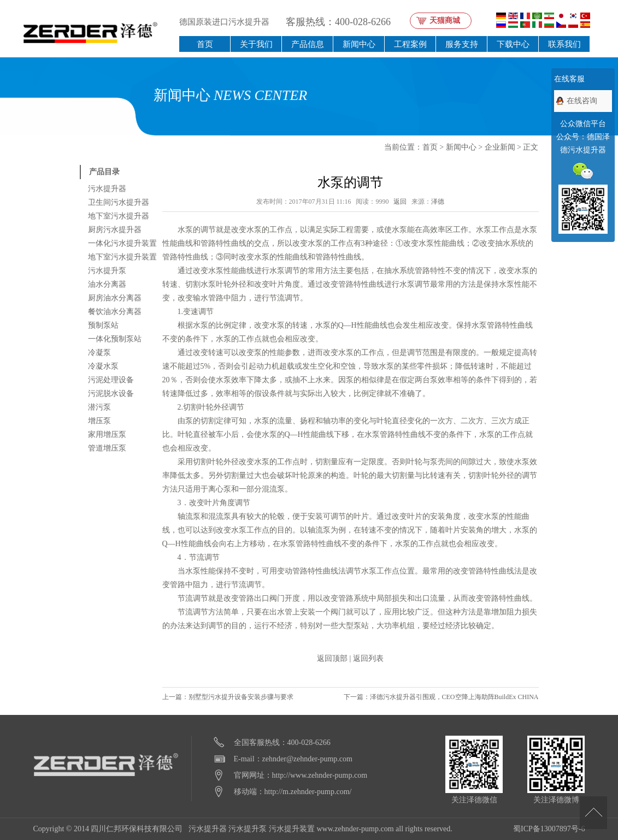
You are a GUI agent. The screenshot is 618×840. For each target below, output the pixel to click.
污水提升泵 (107, 271)
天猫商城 (445, 20)
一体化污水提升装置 (122, 243)
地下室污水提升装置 (122, 257)
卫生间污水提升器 (119, 202)
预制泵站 (103, 325)
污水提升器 (107, 189)
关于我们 (256, 44)
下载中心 (513, 44)
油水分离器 (107, 284)
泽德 (438, 202)
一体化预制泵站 (115, 339)
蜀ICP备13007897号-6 (549, 829)
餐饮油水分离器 (115, 312)
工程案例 (410, 44)
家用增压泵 (107, 434)
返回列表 (368, 658)
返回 (400, 202)
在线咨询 (582, 101)
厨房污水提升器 (115, 230)
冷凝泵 (99, 353)
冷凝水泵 (103, 366)
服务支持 (462, 44)
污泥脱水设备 (111, 394)
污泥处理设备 (111, 380)
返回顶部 (332, 658)
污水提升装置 (292, 829)
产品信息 (308, 44)
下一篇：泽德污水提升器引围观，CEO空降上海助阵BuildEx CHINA (441, 697)
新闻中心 (359, 44)
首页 (205, 44)
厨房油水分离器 (115, 298)
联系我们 (564, 44)
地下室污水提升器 (119, 216)
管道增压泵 (107, 448)
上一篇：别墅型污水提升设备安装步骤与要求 (228, 697)
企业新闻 (500, 147)
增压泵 (99, 421)
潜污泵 (99, 407)
